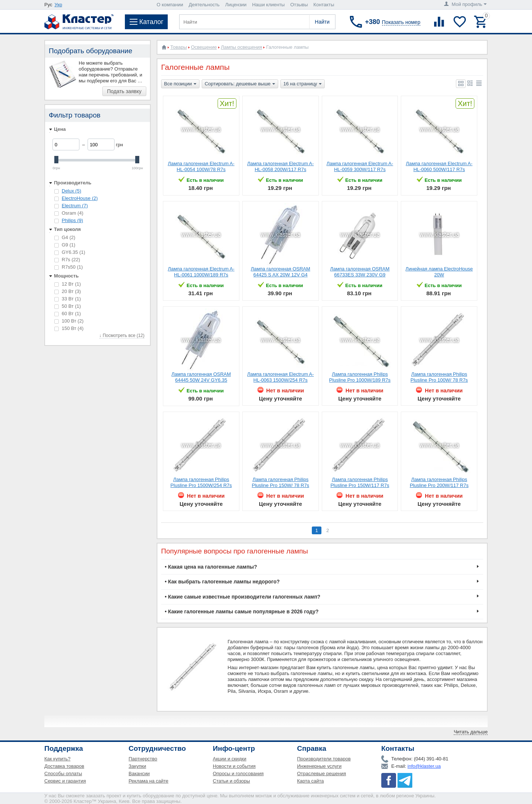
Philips (72, 220)
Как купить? (57, 759)
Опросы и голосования (238, 774)
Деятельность (204, 5)
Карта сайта (310, 781)
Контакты (324, 5)
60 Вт (68, 314)
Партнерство (143, 759)
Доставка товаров (64, 766)
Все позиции (180, 84)
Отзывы (299, 5)
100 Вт (69, 321)
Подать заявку (124, 91)
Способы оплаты (63, 774)
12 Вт (68, 284)
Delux (71, 191)
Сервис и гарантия (65, 781)
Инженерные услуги (319, 766)
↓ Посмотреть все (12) (122, 335)
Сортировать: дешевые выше (240, 84)
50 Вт (68, 306)
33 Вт (68, 299)
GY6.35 (70, 252)
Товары (179, 47)
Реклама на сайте (149, 781)
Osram (69, 213)
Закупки (137, 766)
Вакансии (139, 774)
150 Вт (69, 328)
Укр (59, 5)
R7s (67, 260)
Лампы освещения (242, 47)
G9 (65, 245)
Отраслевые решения (322, 774)
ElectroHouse (80, 198)
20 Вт (68, 291)
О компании (170, 5)
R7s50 (69, 267)
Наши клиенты (268, 5)
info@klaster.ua (424, 766)
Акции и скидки (230, 759)
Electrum (75, 206)
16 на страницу (303, 84)
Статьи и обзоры (231, 781)
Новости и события (234, 766)
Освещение (204, 47)
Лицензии (236, 5)
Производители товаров (324, 759)
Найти (322, 22)
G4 (65, 237)
